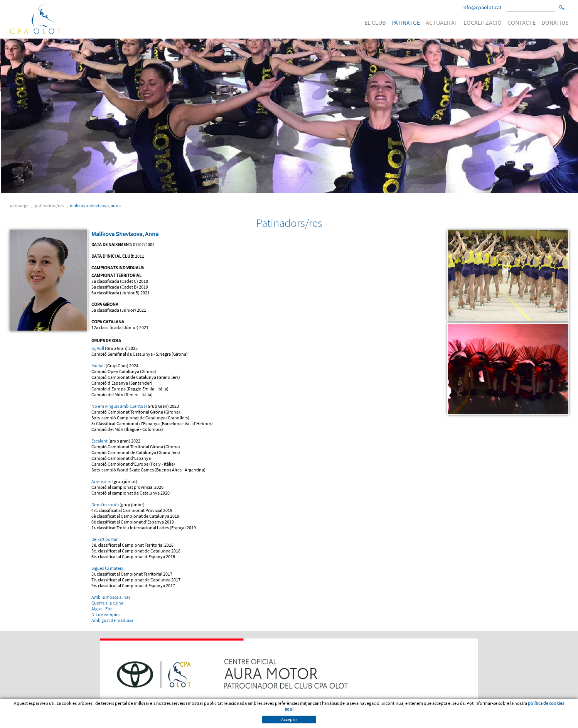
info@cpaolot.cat (482, 7)
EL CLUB (375, 22)
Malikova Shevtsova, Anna (95, 205)
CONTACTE (522, 22)
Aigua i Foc (102, 609)
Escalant (99, 441)
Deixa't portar (104, 539)
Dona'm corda (105, 504)
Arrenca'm (101, 481)
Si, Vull (98, 348)
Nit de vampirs (105, 614)
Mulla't (99, 366)
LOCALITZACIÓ (483, 22)
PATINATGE (406, 22)
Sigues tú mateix (107, 568)
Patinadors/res (49, 205)
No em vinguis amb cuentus (118, 406)
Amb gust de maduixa (112, 620)
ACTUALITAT (442, 22)
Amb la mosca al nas (111, 597)
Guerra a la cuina (107, 603)
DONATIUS (555, 22)
